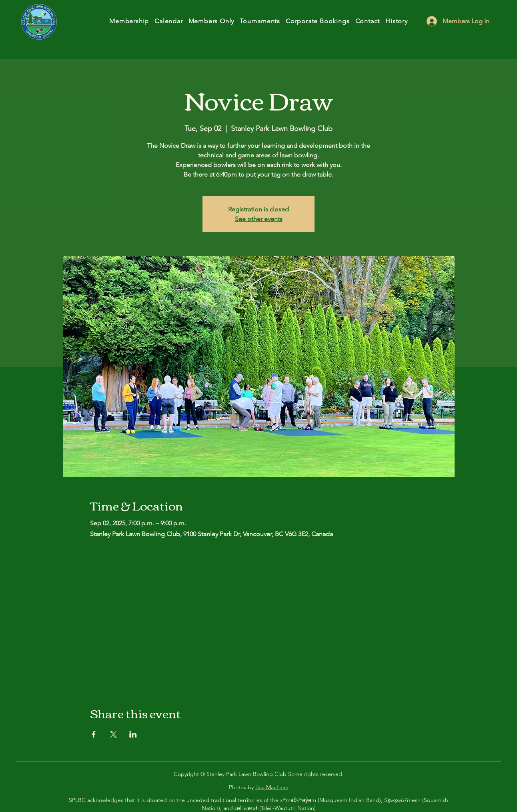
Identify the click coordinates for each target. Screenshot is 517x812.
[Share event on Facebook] (94, 734)
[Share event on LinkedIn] (133, 734)
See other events (259, 219)
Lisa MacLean (272, 787)
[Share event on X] (113, 734)
